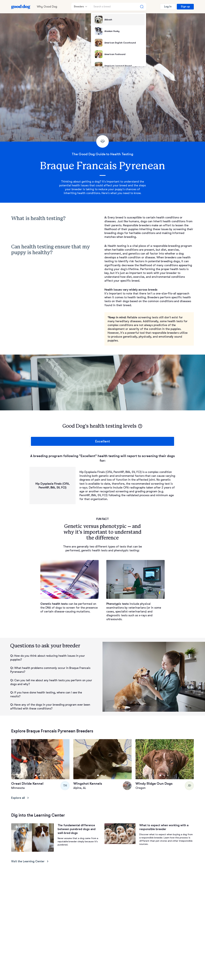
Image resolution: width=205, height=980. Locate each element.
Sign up (185, 7)
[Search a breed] (119, 7)
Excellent (102, 441)
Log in (168, 7)
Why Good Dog (47, 7)
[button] (140, 426)
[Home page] (21, 7)
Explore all (21, 798)
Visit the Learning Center (30, 861)
